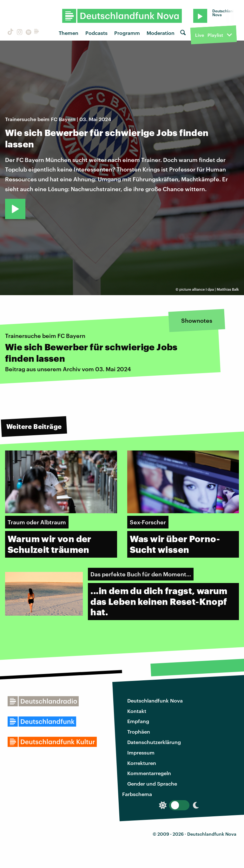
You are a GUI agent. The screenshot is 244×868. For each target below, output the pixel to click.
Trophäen (139, 732)
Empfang (138, 721)
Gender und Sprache (152, 784)
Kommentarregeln (149, 773)
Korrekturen (142, 763)
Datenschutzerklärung (154, 742)
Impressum (141, 752)
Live (200, 35)
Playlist (215, 35)
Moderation (161, 33)
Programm (127, 33)
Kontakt (137, 711)
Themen (69, 33)
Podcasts (96, 33)
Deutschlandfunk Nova (155, 700)
